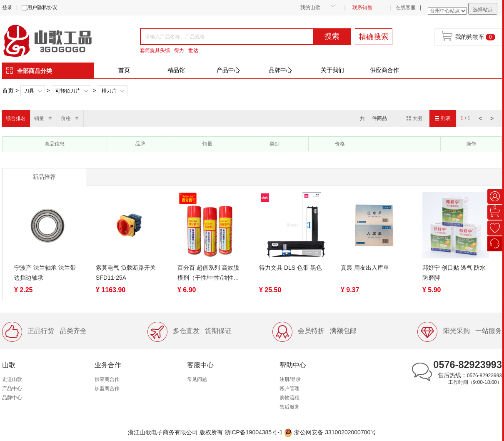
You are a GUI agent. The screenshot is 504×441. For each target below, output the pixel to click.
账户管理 (289, 388)
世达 (193, 50)
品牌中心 (280, 70)
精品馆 (176, 70)
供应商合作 (384, 70)
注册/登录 (290, 379)
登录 (7, 8)
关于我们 (332, 70)
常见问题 (197, 379)
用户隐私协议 (42, 8)
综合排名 (16, 118)
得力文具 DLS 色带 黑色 (291, 268)
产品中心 (228, 70)
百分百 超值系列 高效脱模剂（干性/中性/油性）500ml (208, 273)
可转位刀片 (68, 91)
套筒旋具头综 (155, 50)
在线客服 (406, 8)
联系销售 (362, 8)
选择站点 (483, 10)
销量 (39, 118)
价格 (66, 118)
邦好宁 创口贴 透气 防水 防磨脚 (454, 273)
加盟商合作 (107, 388)
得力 (179, 50)
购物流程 (289, 398)
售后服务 (289, 407)
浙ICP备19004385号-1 (254, 432)
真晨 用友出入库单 (365, 268)
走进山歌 (12, 379)
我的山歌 (310, 8)
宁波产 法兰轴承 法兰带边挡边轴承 (45, 273)
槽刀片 (109, 91)
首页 (124, 70)
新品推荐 (44, 177)
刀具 (29, 91)
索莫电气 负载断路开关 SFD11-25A (126, 273)
